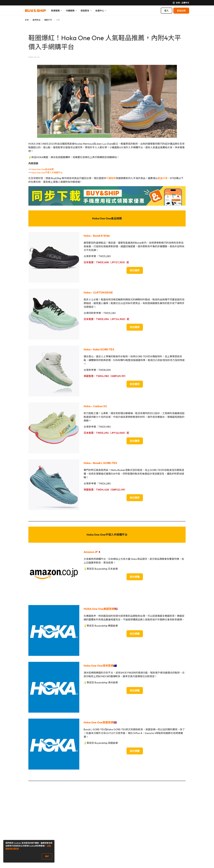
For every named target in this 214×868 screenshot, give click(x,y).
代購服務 (111, 178)
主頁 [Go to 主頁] (27, 20)
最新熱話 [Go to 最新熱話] (37, 20)
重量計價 (163, 178)
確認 (47, 856)
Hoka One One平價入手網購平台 (47, 173)
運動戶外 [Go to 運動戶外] (48, 20)
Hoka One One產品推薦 (42, 169)
